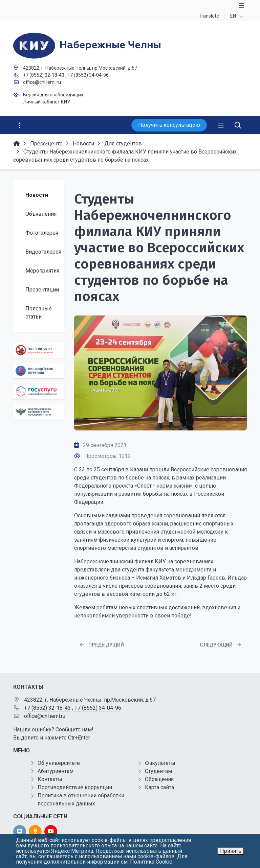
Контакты (50, 779)
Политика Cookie (151, 862)
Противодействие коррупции (75, 787)
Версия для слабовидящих (53, 95)
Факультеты (160, 763)
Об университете (59, 763)
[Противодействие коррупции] (39, 371)
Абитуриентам (56, 771)
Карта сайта (159, 787)
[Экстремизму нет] (39, 350)
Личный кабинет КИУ (47, 102)
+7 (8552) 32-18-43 (44, 75)
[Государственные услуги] (39, 391)
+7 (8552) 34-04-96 (88, 75)
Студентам (158, 771)
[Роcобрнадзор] (39, 412)
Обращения (159, 779)
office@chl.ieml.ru (42, 82)
